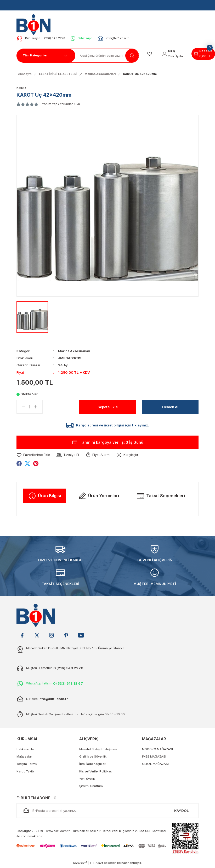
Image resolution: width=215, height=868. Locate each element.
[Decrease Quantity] (21, 407)
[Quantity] (30, 407)
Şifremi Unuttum (91, 788)
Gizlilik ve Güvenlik (93, 758)
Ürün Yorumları (99, 497)
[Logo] (35, 25)
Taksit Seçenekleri (161, 497)
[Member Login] (174, 54)
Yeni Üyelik (87, 780)
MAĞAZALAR (154, 740)
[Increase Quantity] (38, 407)
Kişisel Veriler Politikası (96, 773)
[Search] (107, 56)
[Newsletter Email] (107, 812)
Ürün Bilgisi (44, 497)
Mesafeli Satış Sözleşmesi (98, 750)
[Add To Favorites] (34, 456)
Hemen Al (170, 407)
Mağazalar (24, 758)
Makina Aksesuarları (76, 351)
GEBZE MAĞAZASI (155, 765)
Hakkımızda (25, 750)
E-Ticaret (97, 864)
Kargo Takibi (26, 773)
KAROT (22, 88)
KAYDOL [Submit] (182, 812)
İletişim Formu (27, 765)
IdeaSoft (80, 864)
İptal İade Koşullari (93, 765)
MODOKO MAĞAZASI (157, 750)
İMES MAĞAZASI (154, 758)
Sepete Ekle (108, 407)
